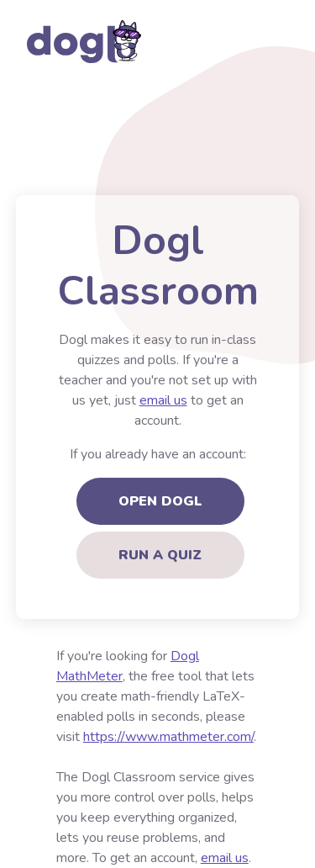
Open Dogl (160, 501)
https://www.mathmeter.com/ (168, 737)
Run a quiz (160, 555)
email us (163, 400)
